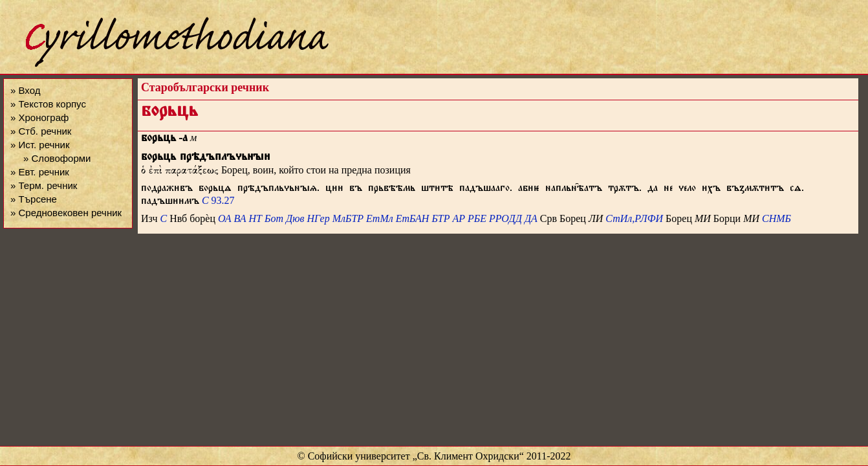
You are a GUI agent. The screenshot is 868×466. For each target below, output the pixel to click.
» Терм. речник (44, 185)
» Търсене (34, 199)
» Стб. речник (41, 131)
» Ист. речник (40, 145)
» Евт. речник (40, 172)
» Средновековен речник (66, 213)
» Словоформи (57, 158)
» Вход (25, 90)
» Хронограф (39, 117)
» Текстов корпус (48, 104)
